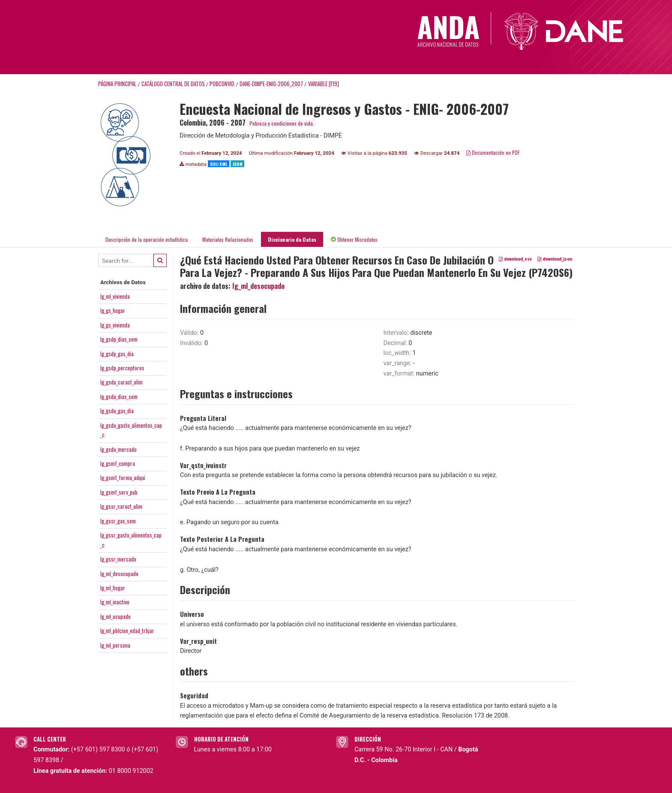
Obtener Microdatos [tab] (354, 239)
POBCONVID (222, 84)
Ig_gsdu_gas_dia (117, 411)
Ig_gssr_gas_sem (118, 521)
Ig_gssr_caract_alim (121, 506)
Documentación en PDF (493, 152)
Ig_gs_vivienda (115, 325)
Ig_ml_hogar (113, 588)
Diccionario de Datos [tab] (292, 239)
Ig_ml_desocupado (119, 574)
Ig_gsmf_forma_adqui (123, 478)
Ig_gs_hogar (113, 310)
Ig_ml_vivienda (115, 296)
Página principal (117, 84)
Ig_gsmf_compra (118, 463)
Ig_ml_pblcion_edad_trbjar (127, 631)
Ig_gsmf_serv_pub (119, 492)
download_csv (515, 259)
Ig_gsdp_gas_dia (117, 354)
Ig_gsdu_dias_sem (119, 396)
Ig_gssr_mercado (118, 559)
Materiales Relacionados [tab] (228, 239)
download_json (555, 259)
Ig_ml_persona (115, 645)
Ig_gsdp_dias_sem (119, 339)
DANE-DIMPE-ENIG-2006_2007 (271, 84)
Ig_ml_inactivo (115, 602)
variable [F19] (324, 84)
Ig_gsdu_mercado (118, 449)
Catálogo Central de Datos (173, 84)
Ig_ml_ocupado (115, 616)
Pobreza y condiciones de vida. (282, 123)
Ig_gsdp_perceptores (122, 368)
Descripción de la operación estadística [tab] (147, 239)
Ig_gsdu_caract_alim (121, 382)
